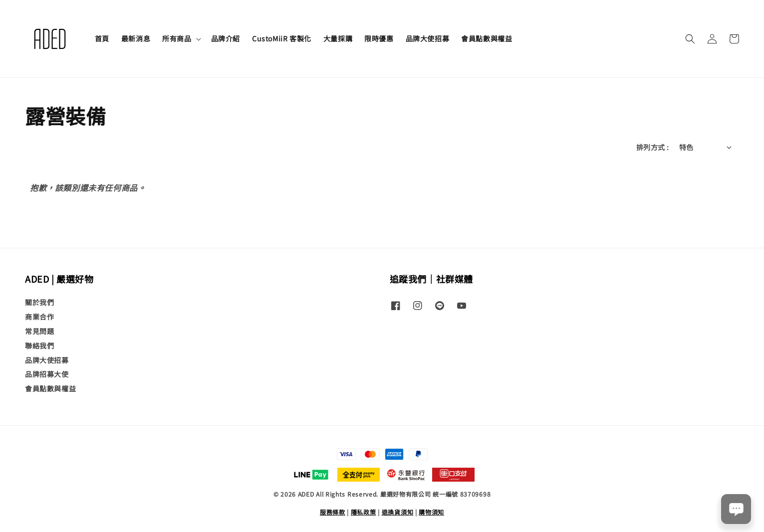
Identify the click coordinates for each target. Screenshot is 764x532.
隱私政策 (364, 512)
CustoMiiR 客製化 (282, 38)
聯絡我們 (39, 346)
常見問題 (39, 331)
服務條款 (333, 512)
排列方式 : (652, 147)
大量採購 (338, 38)
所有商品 (177, 38)
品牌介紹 (226, 38)
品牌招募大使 (47, 374)
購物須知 (431, 512)
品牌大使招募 (428, 38)
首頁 (102, 38)
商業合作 (39, 317)
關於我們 (39, 302)
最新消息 (136, 38)
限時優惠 (379, 38)
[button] (690, 39)
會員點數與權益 (487, 38)
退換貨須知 (398, 512)
